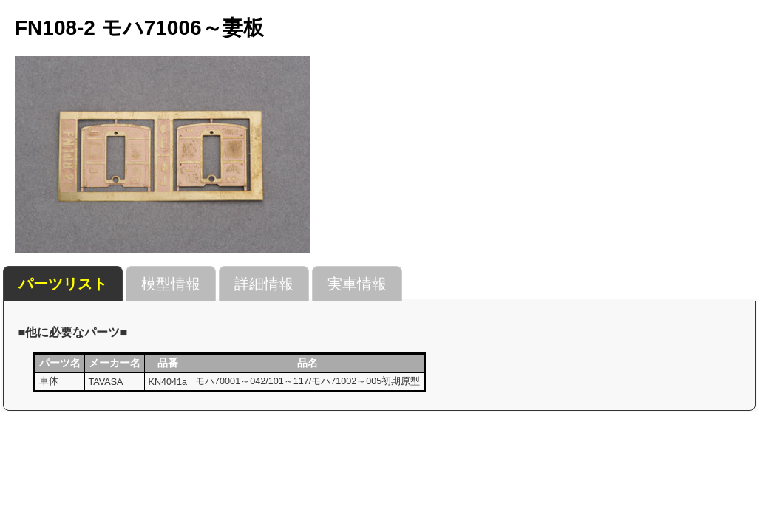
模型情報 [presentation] (171, 284)
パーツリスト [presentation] (63, 284)
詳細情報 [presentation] (264, 284)
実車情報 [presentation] (357, 284)
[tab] (63, 284)
